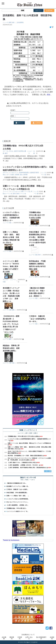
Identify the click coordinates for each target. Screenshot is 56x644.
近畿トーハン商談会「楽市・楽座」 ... (18, 496)
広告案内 (20, 638)
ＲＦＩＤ (6, 151)
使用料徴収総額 (24, 173)
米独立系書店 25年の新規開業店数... (17, 493)
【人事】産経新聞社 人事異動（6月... (17, 505)
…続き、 (49, 95)
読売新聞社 (20, 22)
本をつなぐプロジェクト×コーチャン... (17, 502)
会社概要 (4, 638)
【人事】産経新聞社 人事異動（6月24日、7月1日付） (23, 465)
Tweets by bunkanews (11, 540)
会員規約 (52, 638)
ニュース (6, 22)
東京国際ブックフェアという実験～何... (18, 486)
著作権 (25, 175)
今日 (22, 480)
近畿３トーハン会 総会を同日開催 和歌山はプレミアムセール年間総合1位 (29, 443)
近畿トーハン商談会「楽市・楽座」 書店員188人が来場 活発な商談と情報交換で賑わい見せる (11, 237)
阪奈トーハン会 (21, 194)
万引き (11, 151)
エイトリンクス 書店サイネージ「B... (18, 511)
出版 (10, 223)
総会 (21, 175)
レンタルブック (14, 173)
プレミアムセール (14, 191)
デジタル (6, 280)
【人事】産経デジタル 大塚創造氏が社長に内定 (21, 463)
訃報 (35, 433)
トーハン (6, 191)
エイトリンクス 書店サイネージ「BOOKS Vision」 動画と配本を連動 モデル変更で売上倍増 (11, 266)
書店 (6, 153)
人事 (10, 363)
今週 (26, 480)
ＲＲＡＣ (6, 173)
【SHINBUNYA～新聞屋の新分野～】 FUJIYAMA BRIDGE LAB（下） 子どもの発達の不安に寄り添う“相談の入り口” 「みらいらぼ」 (11, 324)
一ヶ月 (32, 480)
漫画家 (17, 175)
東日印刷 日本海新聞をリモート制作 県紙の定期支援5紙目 (25, 456)
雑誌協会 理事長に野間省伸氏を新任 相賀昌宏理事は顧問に (11, 348)
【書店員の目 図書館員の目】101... (16, 483)
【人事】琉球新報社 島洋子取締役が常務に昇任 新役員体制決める (27, 468)
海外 (39, 255)
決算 (13, 22)
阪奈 (14, 194)
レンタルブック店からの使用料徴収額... (18, 499)
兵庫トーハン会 (25, 191)
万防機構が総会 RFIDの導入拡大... (17, 508)
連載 (13, 310)
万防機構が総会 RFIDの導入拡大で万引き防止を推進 (37, 215)
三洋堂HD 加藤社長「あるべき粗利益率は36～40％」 (37, 319)
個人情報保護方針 (41, 638)
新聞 (10, 22)
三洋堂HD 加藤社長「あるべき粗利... (17, 489)
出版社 (12, 175)
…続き (6, 161)
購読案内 (12, 638)
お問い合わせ (29, 638)
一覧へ (47, 471)
